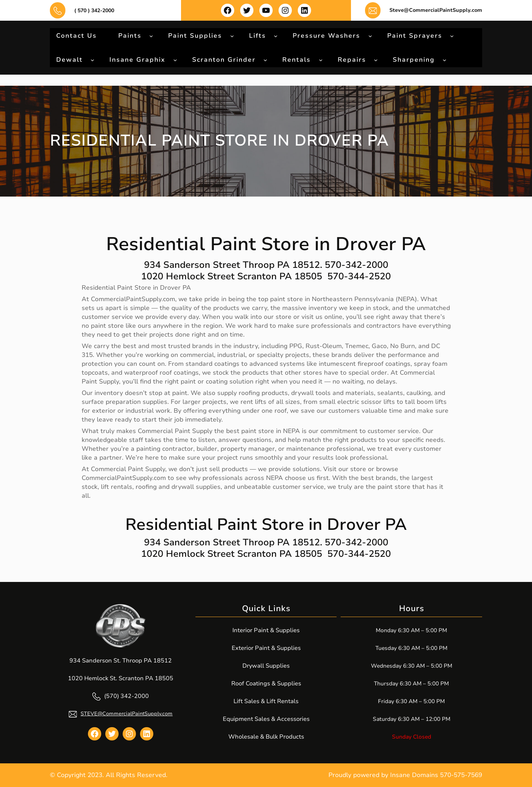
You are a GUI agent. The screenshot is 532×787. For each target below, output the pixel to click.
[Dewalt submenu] (92, 59)
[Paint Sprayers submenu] (452, 35)
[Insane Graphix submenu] (175, 59)
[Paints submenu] (151, 35)
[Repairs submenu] (376, 59)
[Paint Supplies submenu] (232, 35)
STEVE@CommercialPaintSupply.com (127, 714)
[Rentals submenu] (321, 59)
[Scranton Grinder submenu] (265, 59)
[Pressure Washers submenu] (370, 35)
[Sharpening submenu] (444, 59)
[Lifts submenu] (276, 35)
